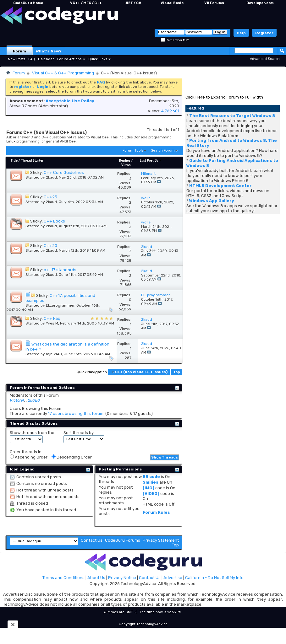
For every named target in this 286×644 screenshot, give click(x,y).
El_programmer (60, 305)
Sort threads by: (79, 433)
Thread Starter (32, 160)
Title (14, 160)
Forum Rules (156, 512)
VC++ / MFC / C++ (86, 3)
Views (126, 165)
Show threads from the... (33, 433)
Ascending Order (29, 457)
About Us (96, 578)
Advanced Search (265, 59)
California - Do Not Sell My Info (214, 578)
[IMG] (148, 488)
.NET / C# (133, 3)
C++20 (50, 246)
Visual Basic (172, 3)
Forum (19, 51)
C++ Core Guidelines (64, 172)
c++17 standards (60, 270)
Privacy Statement (161, 540)
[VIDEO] (151, 494)
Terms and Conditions (63, 578)
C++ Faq (52, 318)
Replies (125, 160)
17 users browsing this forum (76, 413)
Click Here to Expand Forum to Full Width (224, 97)
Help (241, 33)
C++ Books (54, 221)
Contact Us (92, 540)
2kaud (51, 177)
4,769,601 (170, 111)
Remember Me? (175, 40)
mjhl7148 (54, 354)
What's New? (49, 51)
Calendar (46, 59)
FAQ (32, 59)
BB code (151, 477)
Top (176, 372)
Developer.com (260, 3)
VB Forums (214, 3)
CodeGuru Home (28, 3)
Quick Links (98, 59)
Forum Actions (69, 59)
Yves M (52, 323)
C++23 (50, 197)
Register (264, 33)
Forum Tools (133, 150)
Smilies (151, 482)
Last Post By (151, 160)
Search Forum (163, 150)
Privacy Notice (122, 578)
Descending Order (72, 457)
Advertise (173, 578)
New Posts (16, 59)
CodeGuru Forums (123, 540)
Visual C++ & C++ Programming (63, 73)
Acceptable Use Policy (70, 101)
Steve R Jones (23, 106)
